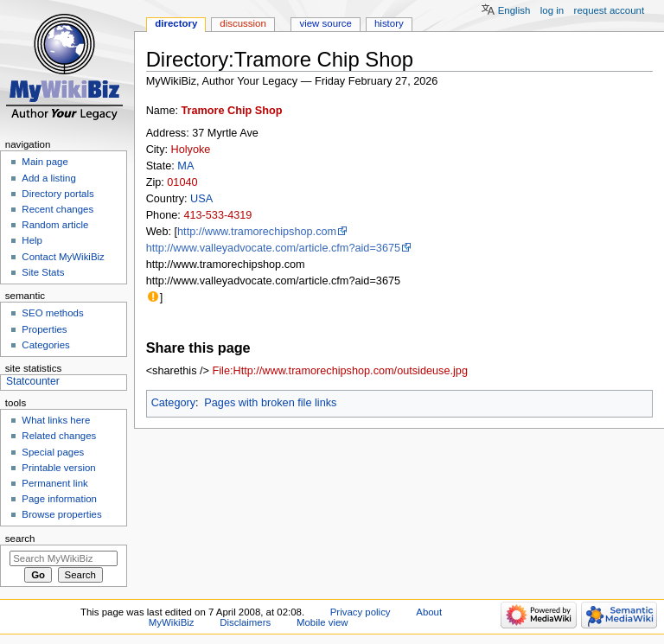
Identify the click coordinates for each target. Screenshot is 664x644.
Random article (55, 225)
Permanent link (54, 483)
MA (185, 166)
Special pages (53, 452)
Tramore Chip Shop (232, 111)
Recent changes (57, 209)
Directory (176, 23)
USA (201, 199)
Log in (552, 10)
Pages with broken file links (270, 403)
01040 (182, 182)
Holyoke (191, 150)
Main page (45, 162)
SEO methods (52, 313)
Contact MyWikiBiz (63, 257)
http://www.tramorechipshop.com (257, 232)
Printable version (58, 468)
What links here (56, 420)
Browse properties (61, 514)
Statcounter (33, 381)
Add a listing (48, 178)
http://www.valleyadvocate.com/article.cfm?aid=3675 (273, 248)
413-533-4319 (217, 215)
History (389, 23)
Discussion (243, 23)
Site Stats (43, 272)
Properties (44, 329)
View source (325, 23)
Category (173, 403)
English (514, 10)
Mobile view (322, 622)
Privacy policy (361, 612)
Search (20, 539)
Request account (610, 10)
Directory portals (57, 194)
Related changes (59, 436)
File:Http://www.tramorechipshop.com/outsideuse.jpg (340, 371)
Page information (59, 499)
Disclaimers (245, 622)
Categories (45, 345)
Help (32, 240)
